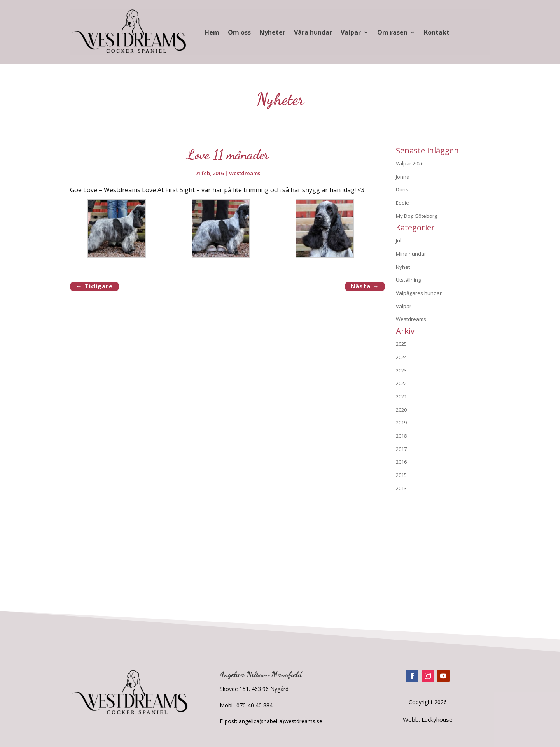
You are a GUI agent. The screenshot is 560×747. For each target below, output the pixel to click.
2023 (401, 370)
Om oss (239, 32)
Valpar (351, 32)
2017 (401, 449)
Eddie (402, 203)
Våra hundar (313, 32)
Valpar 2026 (410, 163)
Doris (402, 189)
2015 (401, 475)
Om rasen (392, 32)
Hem (212, 32)
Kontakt (437, 32)
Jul (399, 240)
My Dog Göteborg (416, 216)
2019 (401, 423)
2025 (401, 344)
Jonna (403, 177)
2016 (401, 462)
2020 (401, 410)
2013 (401, 488)
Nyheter (272, 32)
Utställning (408, 280)
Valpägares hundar (419, 293)
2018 (401, 436)
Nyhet (403, 267)
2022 (401, 383)
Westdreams (245, 173)
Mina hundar (411, 254)
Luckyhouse (437, 719)
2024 (401, 357)
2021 (401, 396)
